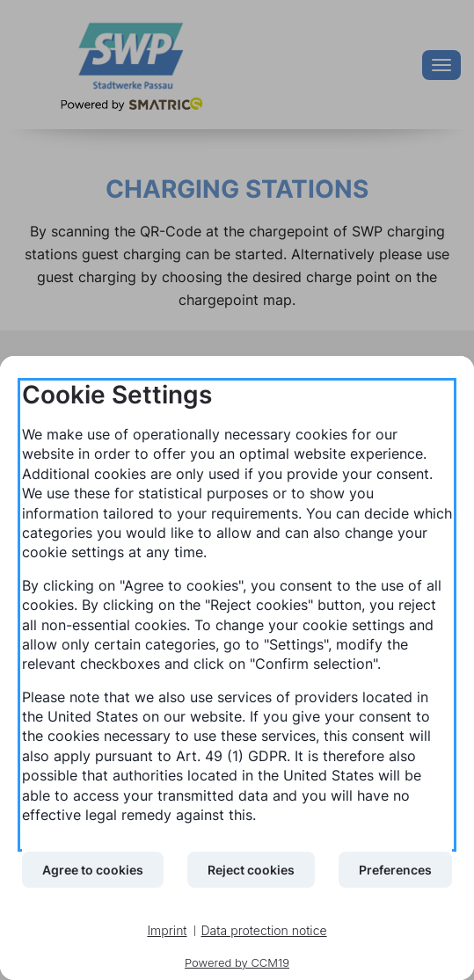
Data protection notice (264, 930)
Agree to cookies (93, 870)
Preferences (395, 870)
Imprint (167, 930)
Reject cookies (251, 870)
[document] (237, 615)
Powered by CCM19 (237, 962)
